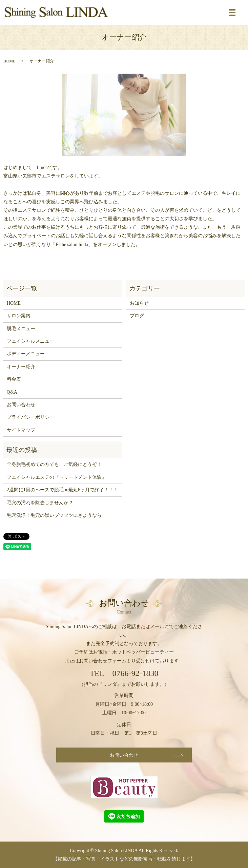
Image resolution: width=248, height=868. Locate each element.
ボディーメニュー (26, 354)
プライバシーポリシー (30, 417)
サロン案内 (19, 316)
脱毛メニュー (21, 329)
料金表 (14, 379)
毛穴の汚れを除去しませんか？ (40, 503)
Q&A (12, 392)
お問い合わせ (21, 405)
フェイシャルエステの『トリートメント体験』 (57, 477)
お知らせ (139, 303)
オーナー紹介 (21, 367)
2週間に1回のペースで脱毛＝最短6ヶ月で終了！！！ (63, 490)
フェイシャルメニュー (30, 341)
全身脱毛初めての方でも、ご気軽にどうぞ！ (54, 464)
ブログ (137, 316)
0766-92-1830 (136, 673)
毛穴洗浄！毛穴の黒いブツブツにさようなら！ (57, 515)
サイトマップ (21, 430)
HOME (9, 61)
